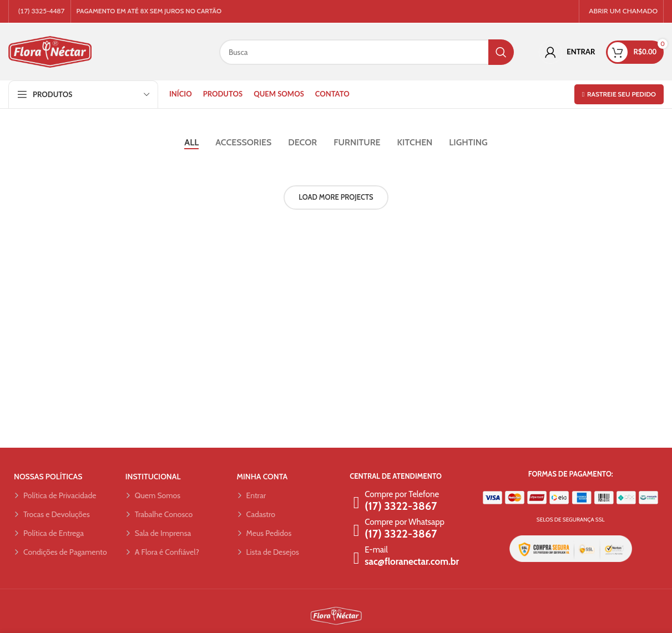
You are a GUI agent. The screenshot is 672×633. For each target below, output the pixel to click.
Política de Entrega (49, 534)
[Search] (367, 53)
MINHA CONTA (262, 478)
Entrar (252, 497)
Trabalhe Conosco (159, 515)
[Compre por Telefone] (356, 504)
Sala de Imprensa (158, 534)
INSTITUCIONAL (153, 478)
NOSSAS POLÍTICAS (48, 478)
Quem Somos (153, 497)
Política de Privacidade (55, 497)
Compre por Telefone (402, 495)
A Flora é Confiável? (162, 553)
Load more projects (336, 198)
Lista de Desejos (268, 553)
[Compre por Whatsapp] (356, 531)
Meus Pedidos (264, 534)
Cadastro (256, 515)
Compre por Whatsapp (405, 523)
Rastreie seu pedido (619, 95)
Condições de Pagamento (60, 553)
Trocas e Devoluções (52, 515)
